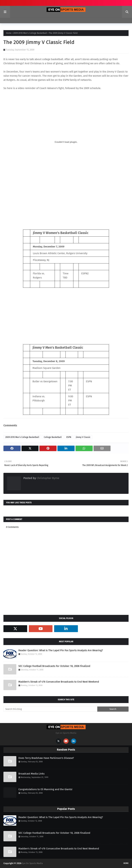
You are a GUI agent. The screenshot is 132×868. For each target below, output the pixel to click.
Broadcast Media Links (31, 774)
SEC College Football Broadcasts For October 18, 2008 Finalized (54, 666)
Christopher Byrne (48, 478)
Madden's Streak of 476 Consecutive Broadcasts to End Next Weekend (59, 682)
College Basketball (53, 437)
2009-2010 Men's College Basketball (30, 33)
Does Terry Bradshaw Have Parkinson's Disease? (46, 758)
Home (9, 33)
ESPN (69, 437)
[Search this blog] (50, 709)
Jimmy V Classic (116, 72)
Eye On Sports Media (32, 863)
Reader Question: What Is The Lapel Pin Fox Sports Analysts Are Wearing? (61, 650)
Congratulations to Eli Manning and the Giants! (45, 789)
